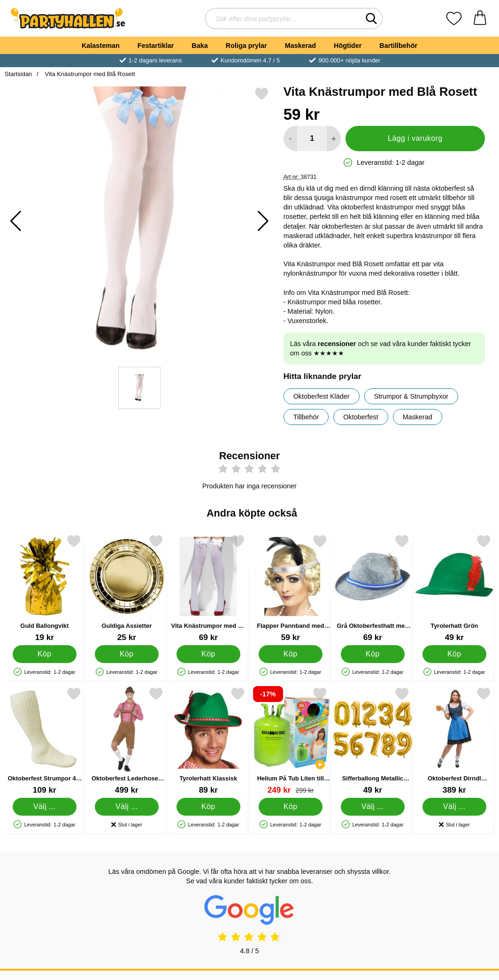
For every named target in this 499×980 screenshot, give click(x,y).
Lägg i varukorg (415, 138)
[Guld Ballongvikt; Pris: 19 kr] (45, 588)
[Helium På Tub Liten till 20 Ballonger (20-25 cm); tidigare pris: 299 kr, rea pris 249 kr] (291, 741)
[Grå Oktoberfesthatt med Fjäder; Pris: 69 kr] (373, 588)
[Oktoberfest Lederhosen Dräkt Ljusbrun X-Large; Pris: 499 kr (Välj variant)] (127, 741)
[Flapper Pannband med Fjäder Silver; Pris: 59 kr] (291, 588)
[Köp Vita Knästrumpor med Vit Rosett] (208, 654)
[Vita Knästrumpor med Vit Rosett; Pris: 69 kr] (208, 588)
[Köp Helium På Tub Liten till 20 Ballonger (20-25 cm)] (291, 807)
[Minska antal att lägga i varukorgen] (290, 139)
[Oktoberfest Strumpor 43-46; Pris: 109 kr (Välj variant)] (45, 741)
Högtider (348, 46)
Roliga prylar (246, 46)
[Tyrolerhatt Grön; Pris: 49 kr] (454, 588)
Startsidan (18, 74)
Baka (200, 46)
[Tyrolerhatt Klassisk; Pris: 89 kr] (208, 741)
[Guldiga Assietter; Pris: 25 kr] (127, 588)
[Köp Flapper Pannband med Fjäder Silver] (291, 654)
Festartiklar (156, 46)
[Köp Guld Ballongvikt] (45, 654)
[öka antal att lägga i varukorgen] (334, 139)
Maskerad (300, 46)
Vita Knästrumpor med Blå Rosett (89, 74)
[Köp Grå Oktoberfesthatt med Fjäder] (373, 654)
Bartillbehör (398, 46)
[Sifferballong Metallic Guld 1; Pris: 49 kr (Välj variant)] (373, 741)
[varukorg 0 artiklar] (480, 19)
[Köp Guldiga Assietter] (127, 654)
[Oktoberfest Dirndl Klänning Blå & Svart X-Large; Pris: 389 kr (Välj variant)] (454, 741)
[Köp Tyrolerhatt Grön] (454, 654)
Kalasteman (101, 46)
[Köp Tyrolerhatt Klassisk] (208, 807)
